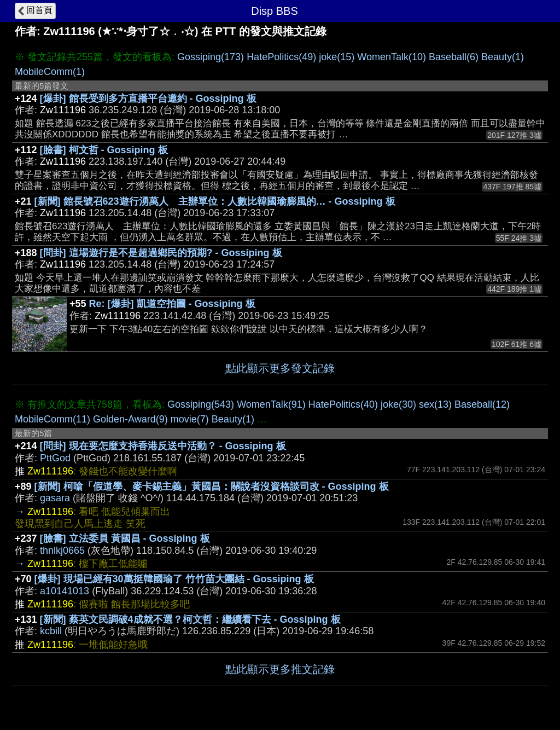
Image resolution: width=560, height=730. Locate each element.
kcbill (51, 631)
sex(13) (435, 404)
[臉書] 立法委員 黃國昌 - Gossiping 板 (125, 538)
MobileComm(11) (52, 419)
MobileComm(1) (50, 72)
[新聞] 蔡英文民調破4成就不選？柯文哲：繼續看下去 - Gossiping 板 (190, 619)
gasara (55, 498)
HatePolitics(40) (343, 404)
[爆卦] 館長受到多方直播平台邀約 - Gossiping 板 (148, 99)
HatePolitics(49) (281, 57)
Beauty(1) (503, 57)
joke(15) (337, 57)
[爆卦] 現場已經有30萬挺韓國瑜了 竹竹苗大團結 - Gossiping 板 (174, 579)
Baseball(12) (482, 404)
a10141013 (65, 591)
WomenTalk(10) (392, 57)
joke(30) (398, 404)
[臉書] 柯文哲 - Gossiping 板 (104, 150)
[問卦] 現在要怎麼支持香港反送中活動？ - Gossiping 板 (163, 446)
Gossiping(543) (201, 404)
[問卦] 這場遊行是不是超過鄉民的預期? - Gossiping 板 (161, 253)
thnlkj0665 (62, 551)
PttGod (55, 458)
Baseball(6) (454, 57)
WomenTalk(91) (271, 404)
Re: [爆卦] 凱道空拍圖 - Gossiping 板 (172, 304)
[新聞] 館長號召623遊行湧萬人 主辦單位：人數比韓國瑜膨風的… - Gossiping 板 (215, 201)
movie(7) (190, 419)
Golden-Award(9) (130, 419)
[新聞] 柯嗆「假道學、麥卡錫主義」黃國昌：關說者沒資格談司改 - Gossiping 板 (212, 486)
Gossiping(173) (211, 57)
